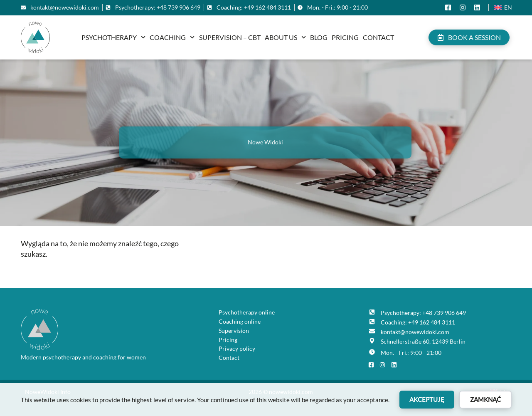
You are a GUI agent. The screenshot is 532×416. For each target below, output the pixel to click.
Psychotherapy (113, 37)
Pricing (345, 37)
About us (285, 37)
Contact (378, 37)
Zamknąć (485, 399)
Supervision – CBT (230, 37)
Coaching (172, 37)
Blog (319, 37)
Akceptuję (427, 399)
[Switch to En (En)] (503, 7)
